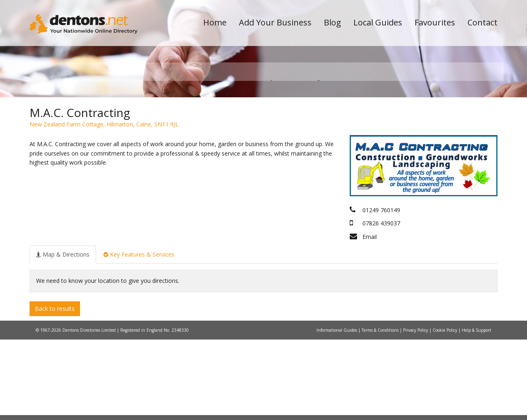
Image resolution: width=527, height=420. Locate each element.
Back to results (55, 389)
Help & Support (477, 411)
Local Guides (378, 22)
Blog (332, 22)
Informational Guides (337, 411)
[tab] (63, 335)
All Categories (252, 146)
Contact (482, 22)
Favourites (435, 22)
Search (441, 132)
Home (215, 22)
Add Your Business (275, 22)
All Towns (69, 146)
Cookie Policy (446, 411)
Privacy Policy (416, 411)
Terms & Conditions (381, 411)
